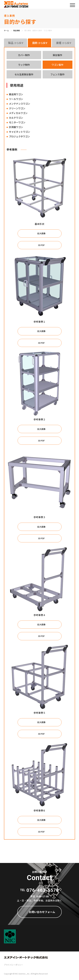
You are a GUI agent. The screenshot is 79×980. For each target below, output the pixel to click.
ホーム (6, 30)
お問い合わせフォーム (42, 912)
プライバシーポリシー (13, 965)
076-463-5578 (43, 890)
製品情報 (17, 30)
